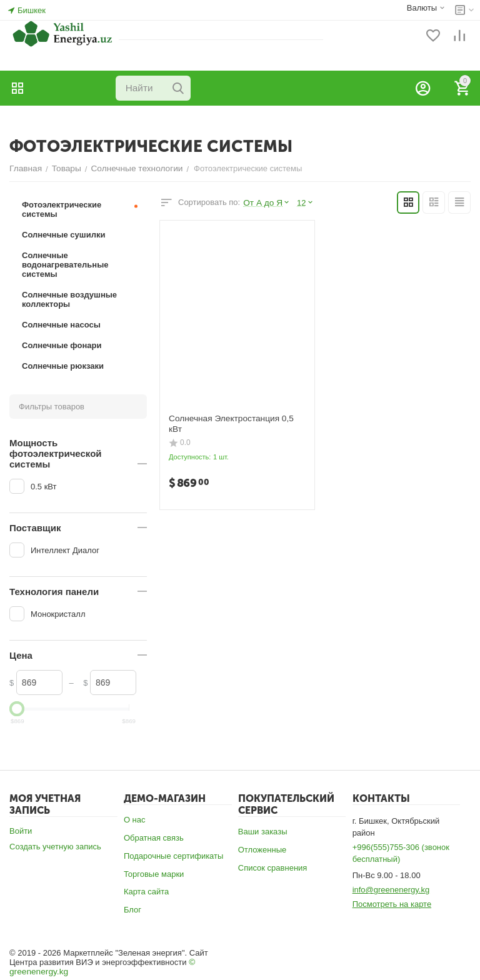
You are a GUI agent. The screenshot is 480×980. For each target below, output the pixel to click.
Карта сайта (146, 892)
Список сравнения (273, 868)
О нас (135, 820)
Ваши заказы (263, 832)
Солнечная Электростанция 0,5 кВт (235, 418)
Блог (132, 910)
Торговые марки (154, 874)
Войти (21, 831)
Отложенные (262, 850)
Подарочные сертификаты (173, 856)
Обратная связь (154, 838)
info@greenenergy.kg (391, 890)
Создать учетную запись (55, 847)
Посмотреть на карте (392, 904)
